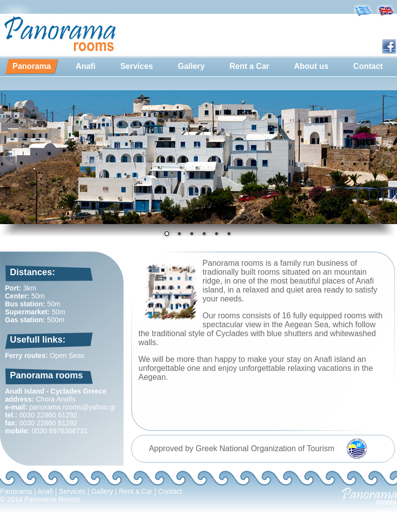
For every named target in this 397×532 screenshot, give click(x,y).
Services (136, 66)
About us (311, 66)
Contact (368, 66)
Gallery (191, 66)
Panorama (32, 66)
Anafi (85, 66)
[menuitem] (32, 66)
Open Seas (67, 355)
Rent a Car (249, 66)
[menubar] (198, 66)
